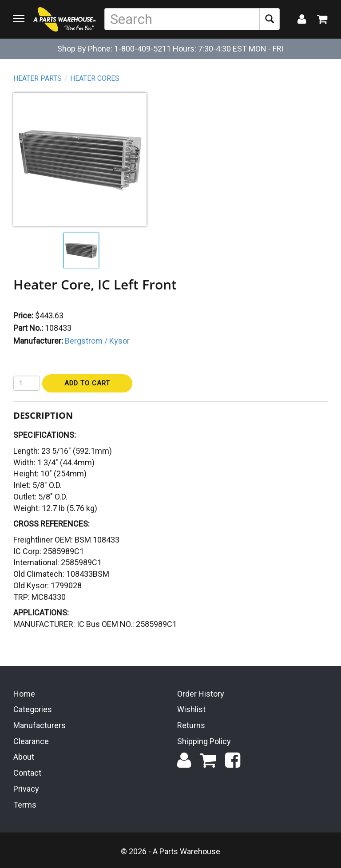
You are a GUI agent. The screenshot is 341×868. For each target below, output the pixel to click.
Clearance (31, 741)
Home (24, 694)
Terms (25, 805)
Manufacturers (40, 725)
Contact (27, 773)
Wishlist (191, 709)
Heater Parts (38, 78)
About (24, 757)
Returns (191, 725)
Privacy (26, 789)
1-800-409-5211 (143, 49)
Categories (33, 709)
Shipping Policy (204, 741)
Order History (201, 694)
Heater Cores (95, 78)
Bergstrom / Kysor (97, 341)
